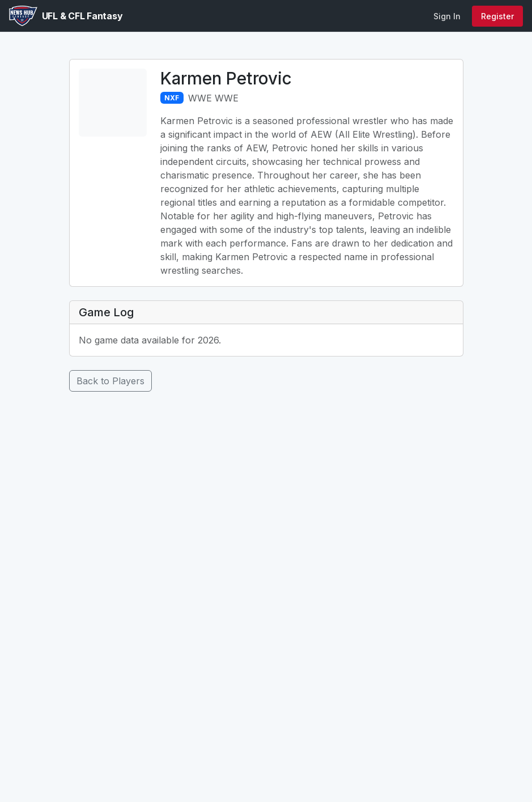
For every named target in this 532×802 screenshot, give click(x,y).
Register (497, 16)
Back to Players (110, 381)
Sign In (447, 16)
